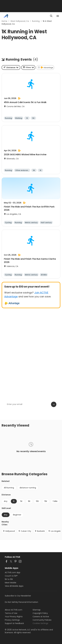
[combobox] (11, 67)
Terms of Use (11, 613)
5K (21, 501)
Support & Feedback (14, 623)
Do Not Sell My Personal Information (21, 602)
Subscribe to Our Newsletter (18, 596)
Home (4, 21)
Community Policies (42, 620)
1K (14, 501)
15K (46, 501)
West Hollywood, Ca (20, 21)
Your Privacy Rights (14, 617)
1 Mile (55, 501)
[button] (28, 67)
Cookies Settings (40, 623)
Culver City (25, 531)
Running (36, 21)
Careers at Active (41, 617)
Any (6, 501)
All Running (9, 488)
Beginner (17, 515)
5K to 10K (9, 579)
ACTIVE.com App (13, 572)
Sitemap (37, 610)
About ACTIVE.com (14, 610)
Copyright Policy (40, 613)
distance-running (28, 488)
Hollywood (9, 531)
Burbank (40, 531)
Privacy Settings (12, 620)
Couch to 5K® (11, 576)
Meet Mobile (11, 583)
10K (37, 501)
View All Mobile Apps (14, 586)
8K (29, 501)
